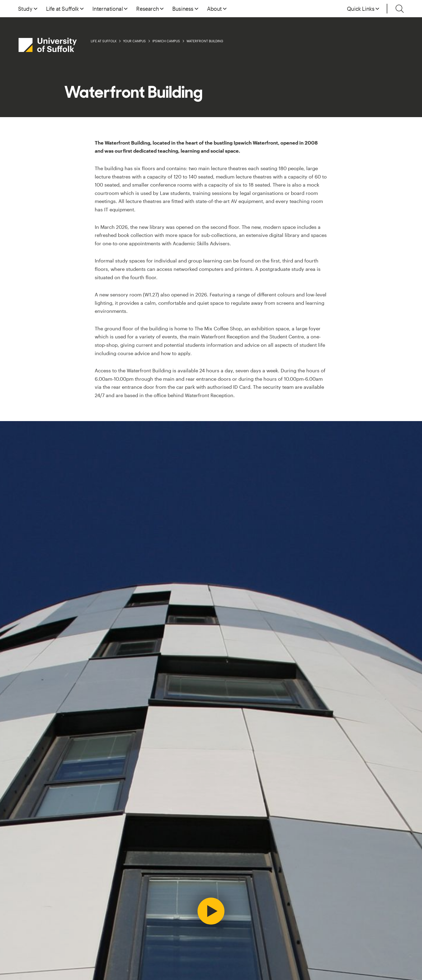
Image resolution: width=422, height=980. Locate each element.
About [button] (214, 9)
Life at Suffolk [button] (62, 9)
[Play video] (211, 911)
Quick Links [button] (361, 9)
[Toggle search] (400, 9)
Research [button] (147, 9)
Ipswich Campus (166, 41)
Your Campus (134, 41)
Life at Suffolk (104, 41)
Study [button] (25, 9)
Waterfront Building (205, 41)
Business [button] (183, 9)
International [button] (108, 9)
